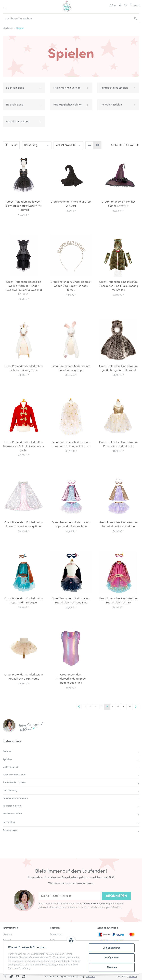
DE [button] (111, 6)
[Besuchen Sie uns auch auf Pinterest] (17, 977)
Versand (91, 977)
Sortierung (31, 145)
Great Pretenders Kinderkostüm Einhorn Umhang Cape (24, 368)
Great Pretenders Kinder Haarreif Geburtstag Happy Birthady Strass (71, 286)
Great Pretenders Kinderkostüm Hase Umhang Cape (71, 368)
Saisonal (8, 751)
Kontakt (7, 940)
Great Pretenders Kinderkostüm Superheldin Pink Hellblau (71, 525)
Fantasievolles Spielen (114, 88)
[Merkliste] (125, 6)
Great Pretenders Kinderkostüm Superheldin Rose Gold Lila (118, 525)
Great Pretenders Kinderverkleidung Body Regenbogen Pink (71, 679)
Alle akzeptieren (112, 948)
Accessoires (10, 831)
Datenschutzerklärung (94, 904)
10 (130, 707)
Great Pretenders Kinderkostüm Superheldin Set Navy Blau (71, 601)
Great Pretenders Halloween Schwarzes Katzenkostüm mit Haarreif (24, 206)
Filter (11, 145)
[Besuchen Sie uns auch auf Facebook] (5, 977)
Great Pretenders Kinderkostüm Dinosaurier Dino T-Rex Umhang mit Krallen (118, 286)
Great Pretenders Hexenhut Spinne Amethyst (118, 204)
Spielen (7, 760)
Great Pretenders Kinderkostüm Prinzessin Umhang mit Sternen (71, 444)
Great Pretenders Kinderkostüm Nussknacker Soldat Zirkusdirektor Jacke (24, 446)
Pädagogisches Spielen (68, 105)
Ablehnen (112, 967)
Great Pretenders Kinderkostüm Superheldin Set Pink (118, 601)
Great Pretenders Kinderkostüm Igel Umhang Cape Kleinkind (118, 368)
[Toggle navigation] (4, 7)
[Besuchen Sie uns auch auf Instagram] (24, 977)
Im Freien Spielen (111, 105)
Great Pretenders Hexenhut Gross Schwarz (71, 204)
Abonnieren (116, 896)
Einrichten (9, 822)
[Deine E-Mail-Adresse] (69, 896)
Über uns (8, 935)
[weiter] (136, 707)
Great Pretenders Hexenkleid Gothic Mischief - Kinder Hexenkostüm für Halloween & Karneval (24, 288)
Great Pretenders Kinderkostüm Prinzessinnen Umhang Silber (24, 525)
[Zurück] (79, 707)
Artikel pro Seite (66, 145)
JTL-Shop (133, 977)
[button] (120, 6)
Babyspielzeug (15, 88)
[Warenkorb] (135, 6)
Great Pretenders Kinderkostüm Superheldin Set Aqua (24, 601)
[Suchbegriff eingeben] (67, 19)
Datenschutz (57, 935)
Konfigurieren (112, 958)
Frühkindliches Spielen (67, 88)
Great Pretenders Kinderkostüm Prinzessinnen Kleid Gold (118, 444)
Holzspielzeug (15, 105)
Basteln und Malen (18, 122)
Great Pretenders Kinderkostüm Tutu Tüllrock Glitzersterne (24, 677)
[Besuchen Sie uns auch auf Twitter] (11, 977)
